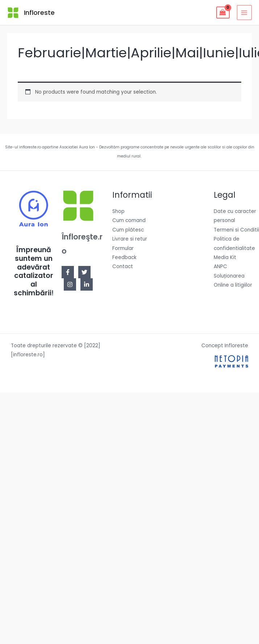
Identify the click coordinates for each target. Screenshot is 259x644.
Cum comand (129, 220)
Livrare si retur (130, 239)
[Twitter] (84, 272)
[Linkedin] (87, 284)
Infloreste (39, 13)
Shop (118, 211)
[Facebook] (68, 272)
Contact (123, 266)
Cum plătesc (128, 230)
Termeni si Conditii (236, 230)
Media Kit (225, 257)
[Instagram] (70, 284)
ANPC (220, 266)
